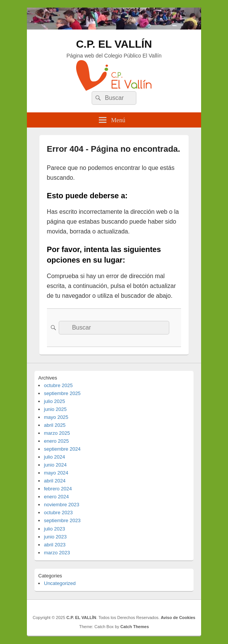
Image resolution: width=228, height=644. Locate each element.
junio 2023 (55, 537)
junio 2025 (55, 409)
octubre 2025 (58, 385)
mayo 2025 (56, 417)
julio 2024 (55, 457)
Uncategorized (60, 583)
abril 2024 (55, 481)
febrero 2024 (58, 489)
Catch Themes (135, 627)
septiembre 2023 (62, 520)
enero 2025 (56, 441)
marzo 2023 (57, 553)
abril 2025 (55, 425)
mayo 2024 (56, 473)
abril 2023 (55, 545)
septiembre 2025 (62, 393)
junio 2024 (55, 465)
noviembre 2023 (62, 505)
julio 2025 (55, 401)
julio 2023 (55, 529)
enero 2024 (56, 497)
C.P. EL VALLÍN (114, 44)
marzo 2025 (57, 433)
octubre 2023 (58, 513)
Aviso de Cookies (178, 618)
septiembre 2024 (62, 449)
